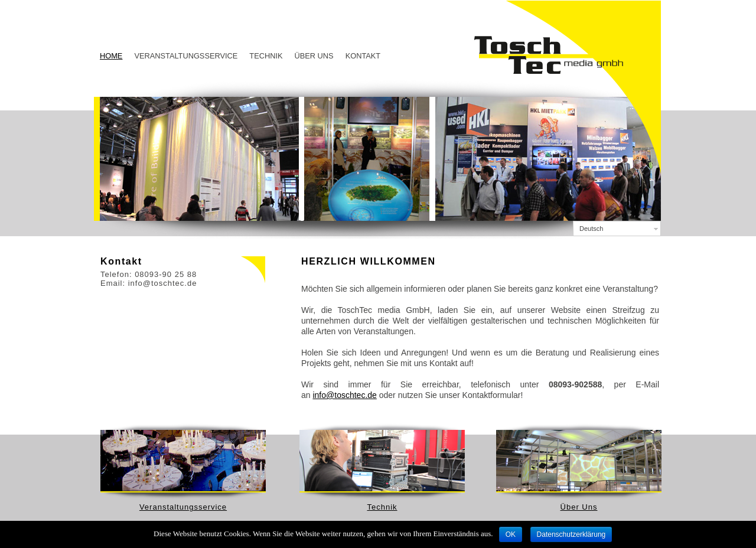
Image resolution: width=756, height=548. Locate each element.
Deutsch (591, 229)
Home (111, 56)
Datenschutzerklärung (571, 534)
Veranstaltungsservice (186, 56)
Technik (266, 56)
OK (511, 534)
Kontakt (363, 56)
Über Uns (314, 56)
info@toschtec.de (344, 395)
